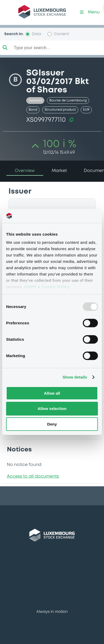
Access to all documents (33, 476)
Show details (75, 377)
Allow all (52, 393)
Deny (52, 424)
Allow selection (52, 409)
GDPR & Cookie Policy (47, 287)
